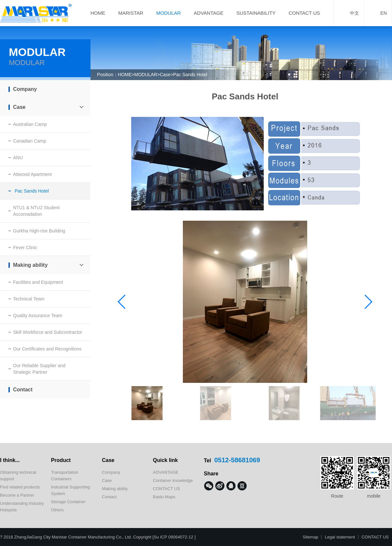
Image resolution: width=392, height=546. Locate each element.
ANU (18, 158)
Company (25, 89)
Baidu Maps (164, 497)
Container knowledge (173, 480)
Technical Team (29, 299)
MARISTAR (131, 13)
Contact (23, 390)
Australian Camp (30, 124)
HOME (98, 13)
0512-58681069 (237, 460)
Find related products (20, 487)
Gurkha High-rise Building (39, 231)
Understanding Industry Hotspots (22, 507)
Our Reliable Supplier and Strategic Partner (39, 369)
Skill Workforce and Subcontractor (48, 332)
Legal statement (340, 537)
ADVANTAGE (208, 13)
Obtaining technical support (18, 476)
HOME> (126, 75)
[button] (368, 302)
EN (378, 13)
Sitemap (310, 537)
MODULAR (168, 13)
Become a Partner (17, 495)
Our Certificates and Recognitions (47, 349)
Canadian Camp (30, 141)
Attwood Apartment (32, 174)
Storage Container (68, 502)
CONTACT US (304, 13)
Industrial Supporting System (70, 490)
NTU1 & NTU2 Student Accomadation (36, 211)
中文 (349, 13)
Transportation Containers (65, 476)
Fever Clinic (25, 247)
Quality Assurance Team (38, 316)
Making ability (48, 265)
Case (165, 75)
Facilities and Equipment (38, 282)
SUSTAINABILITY (256, 13)
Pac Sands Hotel (190, 75)
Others (57, 510)
